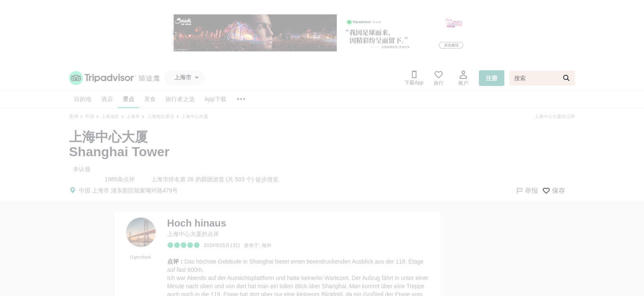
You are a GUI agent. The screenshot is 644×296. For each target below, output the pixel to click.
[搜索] (542, 78)
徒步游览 (267, 179)
